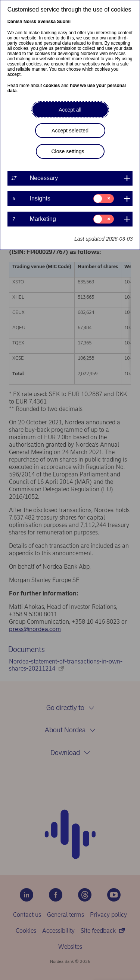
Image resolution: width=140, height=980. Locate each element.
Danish (15, 22)
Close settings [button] (68, 151)
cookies (52, 86)
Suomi (64, 22)
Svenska (46, 22)
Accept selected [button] (70, 131)
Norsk (30, 22)
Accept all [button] (70, 110)
